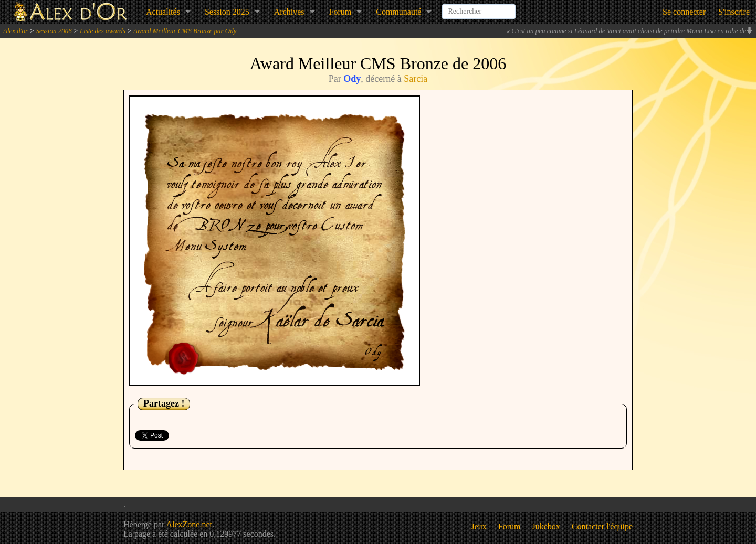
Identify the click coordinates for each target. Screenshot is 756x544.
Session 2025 (227, 12)
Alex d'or (15, 31)
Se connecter (684, 12)
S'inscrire (734, 12)
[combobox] (479, 7)
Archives (289, 12)
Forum (340, 12)
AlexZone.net (189, 524)
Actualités (163, 12)
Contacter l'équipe (602, 526)
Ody (352, 79)
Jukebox (546, 526)
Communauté (398, 12)
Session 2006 (54, 31)
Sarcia (416, 79)
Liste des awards (103, 31)
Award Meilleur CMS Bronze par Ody (185, 31)
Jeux (479, 526)
